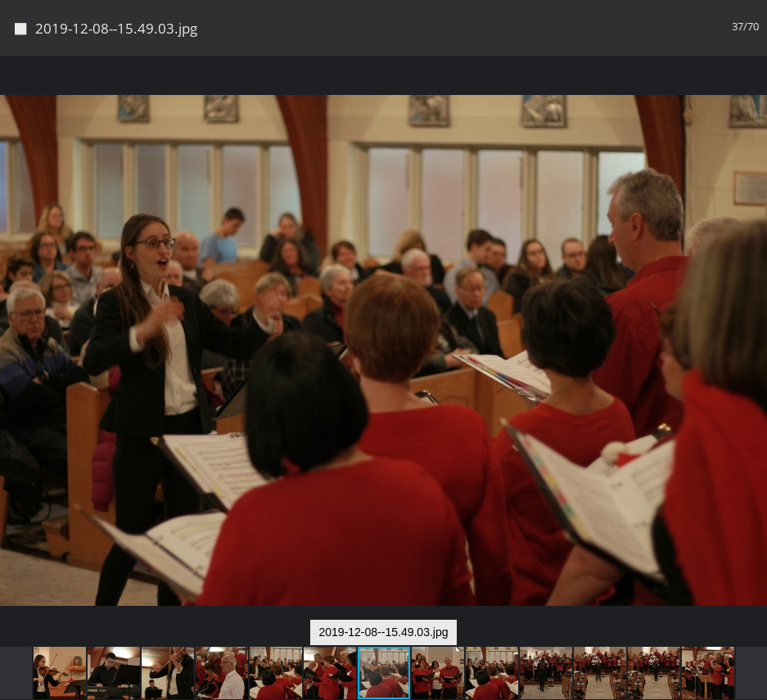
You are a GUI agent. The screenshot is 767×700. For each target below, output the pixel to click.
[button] (752, 98)
